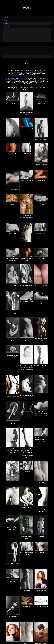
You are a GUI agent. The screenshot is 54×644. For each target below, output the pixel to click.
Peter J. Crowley (27, 8)
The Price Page (40, 88)
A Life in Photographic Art (15, 79)
